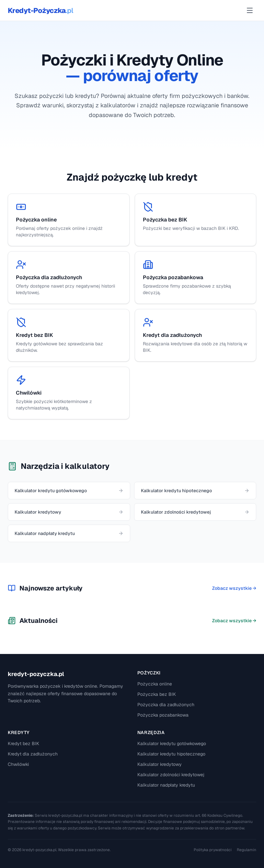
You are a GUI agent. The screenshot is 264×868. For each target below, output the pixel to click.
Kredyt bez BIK (23, 743)
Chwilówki (18, 764)
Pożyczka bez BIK (157, 694)
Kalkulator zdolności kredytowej (171, 775)
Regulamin (247, 850)
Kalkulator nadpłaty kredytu (166, 785)
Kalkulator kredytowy (160, 764)
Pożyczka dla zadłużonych (166, 705)
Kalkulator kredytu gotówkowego (172, 743)
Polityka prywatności (213, 850)
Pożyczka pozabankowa (163, 715)
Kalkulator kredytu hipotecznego (171, 754)
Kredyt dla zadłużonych (33, 754)
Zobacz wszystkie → (234, 588)
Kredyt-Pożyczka (40, 10)
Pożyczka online (155, 684)
